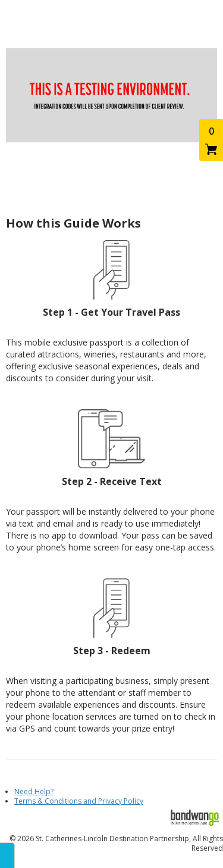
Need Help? (34, 791)
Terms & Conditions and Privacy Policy (79, 801)
